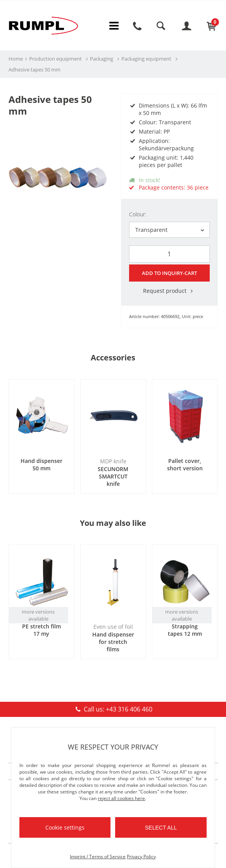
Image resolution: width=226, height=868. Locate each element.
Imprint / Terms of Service (98, 857)
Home (16, 59)
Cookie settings (65, 827)
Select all (161, 828)
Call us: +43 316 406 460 (113, 708)
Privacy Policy (141, 857)
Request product (169, 290)
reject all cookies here (121, 798)
